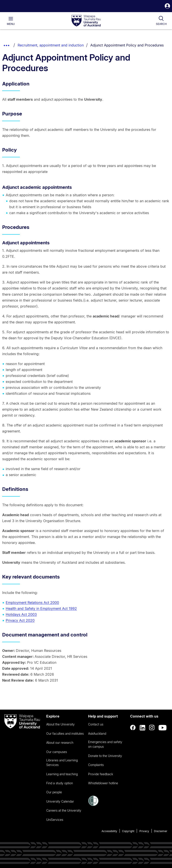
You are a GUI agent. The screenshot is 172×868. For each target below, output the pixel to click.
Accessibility (109, 831)
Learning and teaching (62, 774)
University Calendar (60, 801)
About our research (60, 743)
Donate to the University (105, 756)
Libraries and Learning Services (62, 762)
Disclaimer (161, 831)
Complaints (96, 765)
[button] (167, 6)
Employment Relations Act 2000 (32, 603)
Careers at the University (64, 810)
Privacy (144, 831)
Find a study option (60, 783)
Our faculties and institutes (65, 734)
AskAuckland (97, 734)
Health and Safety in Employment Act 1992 (41, 608)
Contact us (96, 724)
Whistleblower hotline (103, 783)
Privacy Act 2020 (20, 620)
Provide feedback (101, 774)
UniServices (55, 820)
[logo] (86, 21)
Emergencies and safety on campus (105, 744)
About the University (60, 724)
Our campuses (57, 752)
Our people (54, 792)
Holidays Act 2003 (21, 614)
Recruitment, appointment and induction (51, 45)
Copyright (128, 831)
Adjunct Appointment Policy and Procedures (127, 45)
